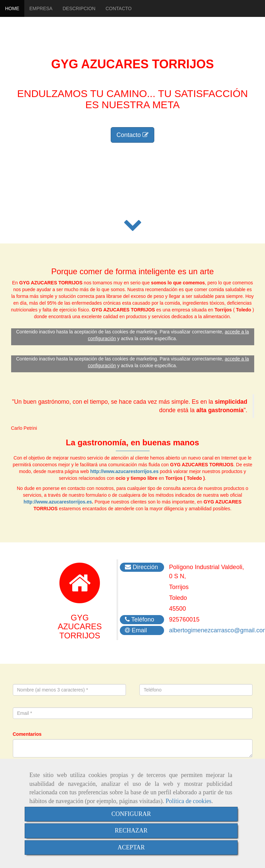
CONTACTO (119, 8)
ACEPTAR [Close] (131, 847)
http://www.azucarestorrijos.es (124, 471)
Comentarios (27, 734)
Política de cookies (188, 801)
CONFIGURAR (131, 814)
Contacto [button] (132, 135)
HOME (12, 8)
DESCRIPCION (79, 8)
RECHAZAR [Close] (131, 830)
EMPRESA (41, 8)
